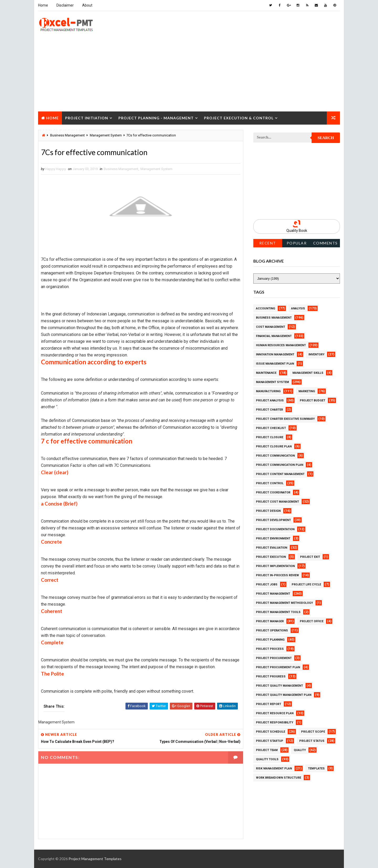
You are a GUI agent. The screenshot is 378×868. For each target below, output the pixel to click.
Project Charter (269, 410)
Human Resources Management (281, 345)
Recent (268, 243)
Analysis (298, 308)
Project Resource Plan (275, 713)
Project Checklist (271, 428)
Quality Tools (267, 759)
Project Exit (310, 557)
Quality (300, 750)
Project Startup (270, 741)
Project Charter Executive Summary (285, 419)
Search (326, 138)
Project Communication (275, 456)
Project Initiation (87, 118)
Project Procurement (274, 658)
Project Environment (273, 538)
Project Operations (272, 630)
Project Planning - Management (156, 118)
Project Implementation (275, 566)
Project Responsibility (275, 723)
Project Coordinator (273, 492)
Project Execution (271, 557)
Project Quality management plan (284, 695)
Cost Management (271, 327)
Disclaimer (65, 5)
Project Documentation (275, 529)
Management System (156, 169)
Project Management (273, 594)
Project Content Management (280, 474)
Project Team (267, 750)
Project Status (312, 741)
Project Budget (313, 400)
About (87, 5)
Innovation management (275, 354)
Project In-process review (277, 575)
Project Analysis (270, 400)
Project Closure (60, 131)
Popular (297, 243)
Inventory (316, 354)
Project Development (273, 520)
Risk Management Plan (274, 769)
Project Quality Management (279, 686)
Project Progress (271, 676)
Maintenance (266, 373)
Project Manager (270, 621)
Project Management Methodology (284, 603)
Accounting (266, 308)
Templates (316, 769)
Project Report (269, 704)
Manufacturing (268, 391)
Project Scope (313, 732)
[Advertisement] (189, 75)
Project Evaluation (272, 548)
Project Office (312, 621)
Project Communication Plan (280, 465)
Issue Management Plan (275, 364)
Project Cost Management (277, 502)
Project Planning (270, 640)
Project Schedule (271, 732)
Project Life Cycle (306, 584)
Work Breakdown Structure (279, 778)
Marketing (307, 391)
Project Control (270, 483)
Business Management (121, 169)
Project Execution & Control (239, 118)
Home (43, 5)
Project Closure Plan (274, 446)
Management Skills (308, 373)
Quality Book (297, 231)
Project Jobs (267, 584)
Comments (325, 243)
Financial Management (274, 336)
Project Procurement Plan (278, 667)
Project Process (270, 649)
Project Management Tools (278, 612)
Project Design (268, 511)
